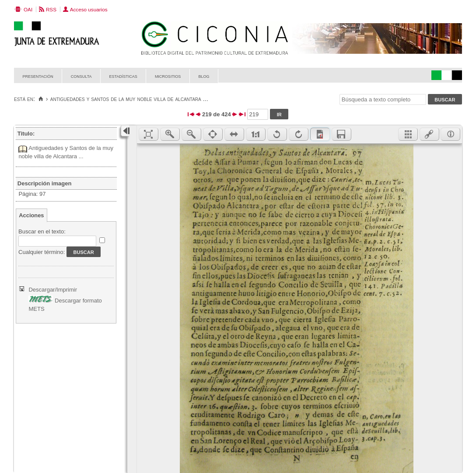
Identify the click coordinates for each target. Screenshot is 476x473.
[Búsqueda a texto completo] (383, 99)
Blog (204, 76)
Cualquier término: (42, 252)
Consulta (81, 76)
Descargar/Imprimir (53, 290)
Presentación (38, 76)
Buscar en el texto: (42, 231)
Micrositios (168, 76)
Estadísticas (123, 76)
